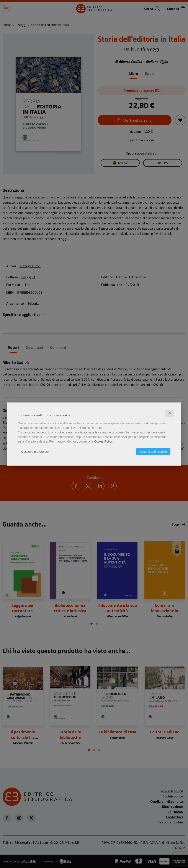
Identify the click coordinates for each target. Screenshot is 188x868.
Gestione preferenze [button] (35, 452)
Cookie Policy (103, 441)
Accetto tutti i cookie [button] (153, 452)
